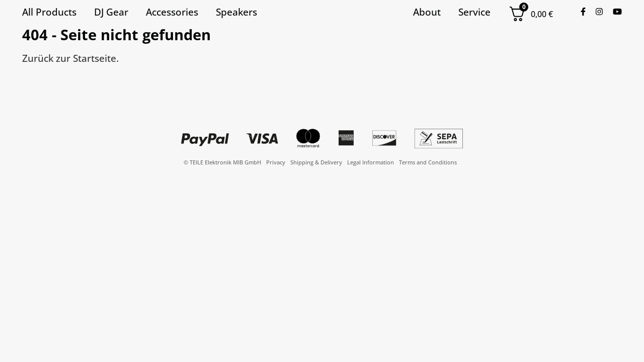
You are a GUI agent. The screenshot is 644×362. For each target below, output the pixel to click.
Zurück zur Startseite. (70, 58)
